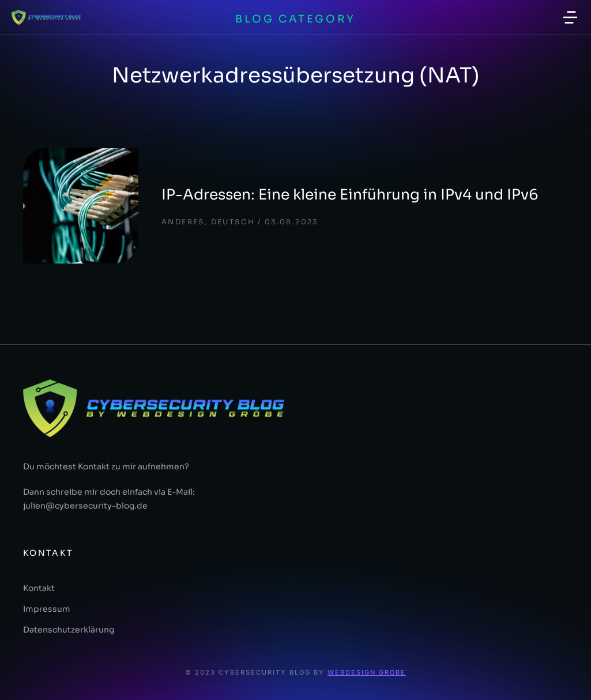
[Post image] (81, 206)
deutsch (233, 222)
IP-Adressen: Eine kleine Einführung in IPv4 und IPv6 (350, 195)
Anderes (183, 222)
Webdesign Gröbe (367, 672)
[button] (570, 17)
